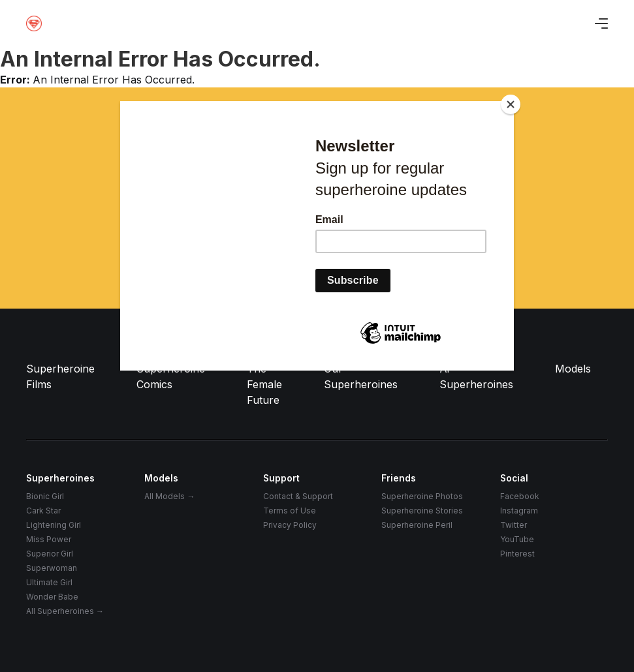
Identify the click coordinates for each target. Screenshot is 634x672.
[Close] (511, 104)
